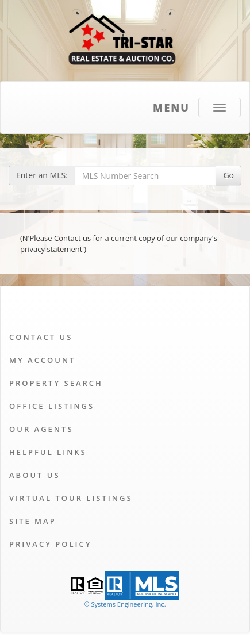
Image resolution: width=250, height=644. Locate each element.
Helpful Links (48, 452)
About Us (35, 475)
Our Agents (41, 429)
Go (228, 175)
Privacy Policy (50, 544)
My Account (43, 360)
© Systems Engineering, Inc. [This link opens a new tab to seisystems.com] (125, 604)
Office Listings (52, 406)
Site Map (33, 521)
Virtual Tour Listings (71, 498)
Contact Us (41, 337)
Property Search (56, 383)
